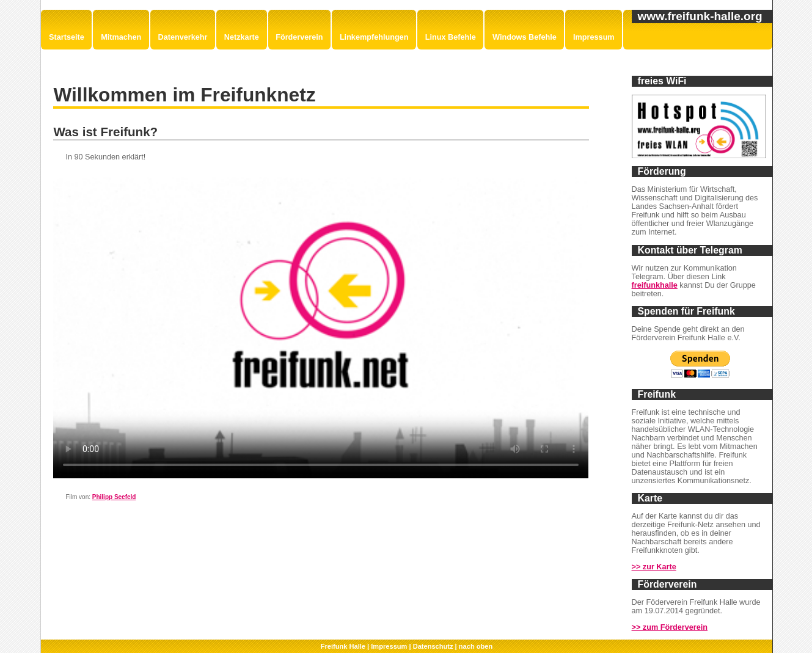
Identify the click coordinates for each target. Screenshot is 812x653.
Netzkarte (242, 37)
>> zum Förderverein (670, 627)
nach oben (476, 646)
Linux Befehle (451, 37)
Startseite (67, 37)
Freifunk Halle (343, 646)
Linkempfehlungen (374, 37)
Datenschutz (433, 646)
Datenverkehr (183, 37)
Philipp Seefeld (114, 497)
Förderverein (299, 37)
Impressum (594, 37)
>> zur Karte (654, 567)
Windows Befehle (525, 37)
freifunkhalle (655, 285)
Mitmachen (121, 37)
